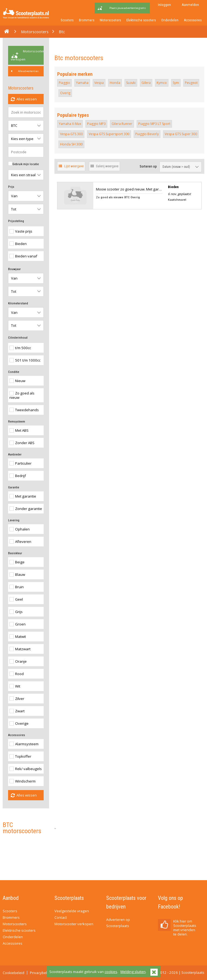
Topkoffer (20, 756)
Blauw (17, 574)
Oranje (18, 661)
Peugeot (191, 83)
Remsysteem (17, 421)
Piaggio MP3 (96, 124)
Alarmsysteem (24, 744)
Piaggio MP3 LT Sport (154, 124)
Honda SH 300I (71, 144)
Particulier (20, 463)
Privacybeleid (41, 973)
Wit (15, 686)
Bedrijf (18, 476)
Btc (62, 32)
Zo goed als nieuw (22, 395)
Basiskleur (15, 553)
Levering (14, 520)
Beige (17, 562)
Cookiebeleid (13, 973)
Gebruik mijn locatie (23, 164)
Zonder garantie (26, 509)
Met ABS (19, 430)
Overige (19, 723)
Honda (115, 83)
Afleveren (20, 542)
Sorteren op (148, 166)
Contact (61, 917)
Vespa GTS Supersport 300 (109, 134)
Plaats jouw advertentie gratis (128, 8)
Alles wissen (24, 99)
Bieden (18, 244)
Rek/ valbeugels (26, 769)
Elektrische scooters (141, 20)
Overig (65, 93)
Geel (16, 599)
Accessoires (193, 20)
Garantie (14, 487)
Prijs (11, 187)
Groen (18, 624)
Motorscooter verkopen (27, 55)
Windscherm (23, 781)
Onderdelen (170, 20)
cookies (111, 972)
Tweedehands (24, 410)
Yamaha (82, 83)
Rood (17, 674)
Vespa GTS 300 (71, 134)
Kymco (162, 83)
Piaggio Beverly (147, 134)
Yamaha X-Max (70, 124)
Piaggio (64, 83)
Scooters (67, 20)
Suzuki (131, 83)
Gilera (146, 83)
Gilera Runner (122, 124)
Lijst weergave (71, 166)
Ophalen (20, 529)
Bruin (17, 587)
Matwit (18, 637)
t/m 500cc (20, 348)
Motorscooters (110, 20)
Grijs (16, 612)
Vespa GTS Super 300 (181, 134)
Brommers (87, 20)
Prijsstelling (16, 221)
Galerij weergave (104, 166)
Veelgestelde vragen (72, 911)
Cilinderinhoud (18, 338)
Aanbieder (15, 454)
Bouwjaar (14, 269)
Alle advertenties (25, 71)
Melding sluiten (133, 972)
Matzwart (20, 649)
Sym (176, 83)
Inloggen (164, 5)
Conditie (14, 372)
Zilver (17, 699)
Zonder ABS (22, 443)
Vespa (99, 83)
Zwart (17, 711)
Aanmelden (190, 5)
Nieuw (17, 381)
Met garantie (23, 496)
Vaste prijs (21, 231)
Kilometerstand (18, 303)
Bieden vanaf (23, 256)
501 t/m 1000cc (25, 360)
